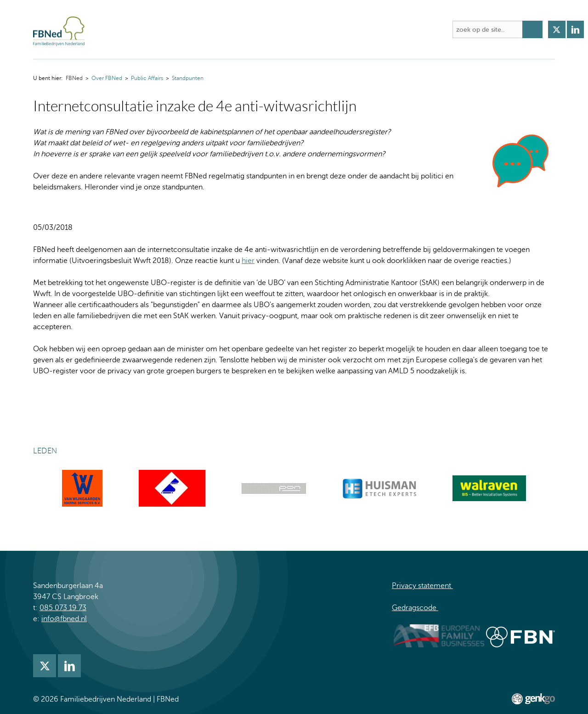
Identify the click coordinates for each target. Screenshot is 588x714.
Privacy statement (422, 586)
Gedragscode (415, 608)
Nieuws (333, 29)
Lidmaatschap (383, 29)
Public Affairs (147, 78)
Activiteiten (202, 29)
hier (248, 261)
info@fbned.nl (64, 619)
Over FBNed (149, 29)
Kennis (295, 29)
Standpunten (188, 78)
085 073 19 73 (63, 608)
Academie (252, 29)
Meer (429, 29)
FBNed (110, 29)
